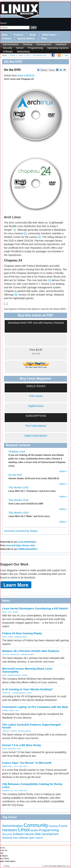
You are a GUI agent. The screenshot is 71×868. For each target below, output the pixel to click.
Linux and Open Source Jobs (20, 545)
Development (44, 44)
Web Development (47, 834)
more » (63, 471)
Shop (44, 39)
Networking (23, 52)
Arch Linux (6, 654)
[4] (49, 280)
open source (23, 766)
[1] (15, 230)
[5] (16, 295)
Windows (7, 838)
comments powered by (21, 531)
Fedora (5, 637)
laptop (12, 710)
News (5, 35)
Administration (11, 44)
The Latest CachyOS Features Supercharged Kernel (31, 726)
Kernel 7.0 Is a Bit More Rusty (22, 745)
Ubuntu (29, 693)
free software (21, 838)
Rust (19, 749)
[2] (25, 233)
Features (19, 35)
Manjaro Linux (15, 654)
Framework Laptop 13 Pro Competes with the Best (35, 707)
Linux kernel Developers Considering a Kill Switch (35, 608)
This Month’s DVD (19, 513)
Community (36, 825)
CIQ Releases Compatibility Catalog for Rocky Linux (32, 786)
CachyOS (14, 731)
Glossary (7, 866)
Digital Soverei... (8, 766)
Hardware (61, 44)
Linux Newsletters (27, 542)
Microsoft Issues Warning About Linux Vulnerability (27, 670)
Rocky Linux (23, 791)
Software (8, 52)
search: (4, 23)
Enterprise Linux (8, 791)
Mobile (34, 830)
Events (63, 826)
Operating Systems (58, 48)
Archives (7, 39)
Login (66, 55)
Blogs (33, 35)
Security (7, 48)
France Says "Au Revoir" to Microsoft (27, 763)
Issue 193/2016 (26, 75)
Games (11, 637)
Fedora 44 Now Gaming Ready (22, 633)
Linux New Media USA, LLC (59, 866)
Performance (12, 749)
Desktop (28, 44)
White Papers (49, 35)
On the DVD (15, 475)
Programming (35, 48)
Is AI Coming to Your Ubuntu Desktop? (28, 689)
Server (20, 48)
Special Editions (26, 39)
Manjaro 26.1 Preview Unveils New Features (31, 651)
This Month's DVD (18, 487)
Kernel (4, 612)
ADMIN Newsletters (28, 549)
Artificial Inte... (7, 693)
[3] (39, 237)
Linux (10, 612)
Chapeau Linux (17, 451)
